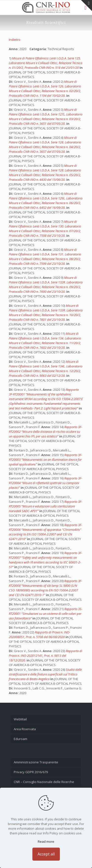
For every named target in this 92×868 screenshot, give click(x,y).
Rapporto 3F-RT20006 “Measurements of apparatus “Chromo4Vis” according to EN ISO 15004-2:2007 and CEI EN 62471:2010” (46, 532)
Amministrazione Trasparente (36, 762)
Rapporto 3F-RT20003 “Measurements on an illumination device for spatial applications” (46, 460)
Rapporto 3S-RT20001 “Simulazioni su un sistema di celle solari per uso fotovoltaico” (46, 614)
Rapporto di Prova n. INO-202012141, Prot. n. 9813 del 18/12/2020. (46, 656)
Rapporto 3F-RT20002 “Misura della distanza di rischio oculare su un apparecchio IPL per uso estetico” (46, 432)
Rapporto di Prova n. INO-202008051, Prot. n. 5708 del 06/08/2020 (39, 635)
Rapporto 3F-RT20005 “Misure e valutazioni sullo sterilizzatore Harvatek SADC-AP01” (46, 506)
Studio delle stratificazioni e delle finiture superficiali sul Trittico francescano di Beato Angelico (45, 674)
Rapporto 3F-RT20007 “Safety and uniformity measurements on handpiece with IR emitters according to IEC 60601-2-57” (46, 560)
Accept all (46, 854)
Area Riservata (25, 729)
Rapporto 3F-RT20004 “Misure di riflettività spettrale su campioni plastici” (46, 483)
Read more (46, 841)
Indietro (15, 40)
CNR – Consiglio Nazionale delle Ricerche (44, 782)
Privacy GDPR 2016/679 (31, 772)
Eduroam (20, 739)
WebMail (20, 719)
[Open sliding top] (86, 6)
